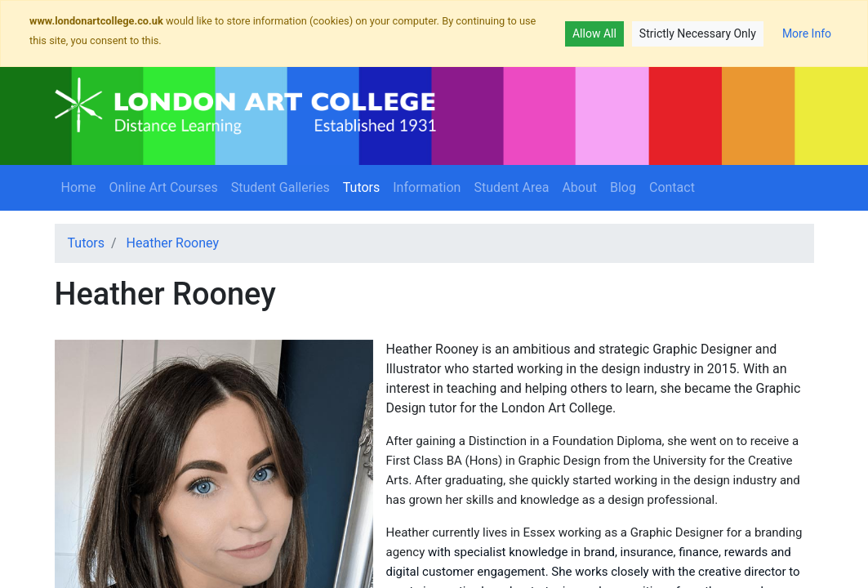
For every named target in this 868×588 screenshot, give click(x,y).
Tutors (365, 186)
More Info (807, 33)
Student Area (511, 187)
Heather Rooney (173, 243)
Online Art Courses (164, 187)
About (579, 187)
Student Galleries (280, 187)
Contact (672, 187)
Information (427, 187)
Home (79, 187)
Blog (623, 187)
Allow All (594, 33)
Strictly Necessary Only (698, 33)
